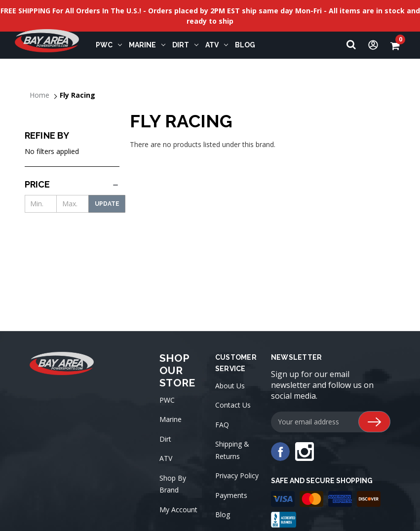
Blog (223, 514)
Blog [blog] (245, 45)
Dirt (185, 45)
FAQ (222, 425)
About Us (230, 386)
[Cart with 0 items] (398, 45)
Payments (231, 495)
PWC (109, 45)
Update (107, 204)
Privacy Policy (237, 475)
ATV (217, 45)
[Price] (72, 184)
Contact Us (233, 405)
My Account (178, 510)
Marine (147, 45)
